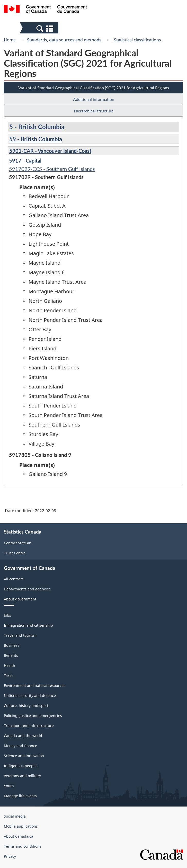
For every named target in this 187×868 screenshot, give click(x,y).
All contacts (14, 579)
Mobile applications (21, 826)
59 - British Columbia (36, 139)
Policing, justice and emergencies (33, 716)
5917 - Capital (25, 161)
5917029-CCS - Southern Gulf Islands (52, 169)
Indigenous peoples (21, 766)
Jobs (7, 615)
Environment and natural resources (35, 685)
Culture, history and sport (26, 706)
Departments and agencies (27, 589)
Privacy (10, 856)
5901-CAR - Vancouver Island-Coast (50, 151)
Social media (15, 816)
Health (10, 665)
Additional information (94, 99)
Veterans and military (22, 776)
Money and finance (20, 746)
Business (12, 645)
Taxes (9, 675)
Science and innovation (24, 756)
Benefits (11, 655)
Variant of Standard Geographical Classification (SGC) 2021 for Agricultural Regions (94, 88)
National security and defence (30, 696)
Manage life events (20, 796)
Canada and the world (23, 736)
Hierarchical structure (94, 111)
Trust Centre (15, 553)
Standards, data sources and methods (64, 40)
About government (20, 599)
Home (10, 40)
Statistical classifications (137, 40)
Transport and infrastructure (29, 726)
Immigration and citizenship (28, 625)
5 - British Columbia (37, 127)
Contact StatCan (18, 543)
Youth (9, 786)
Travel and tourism (20, 635)
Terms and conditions (23, 846)
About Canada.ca (19, 836)
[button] (40, 28)
